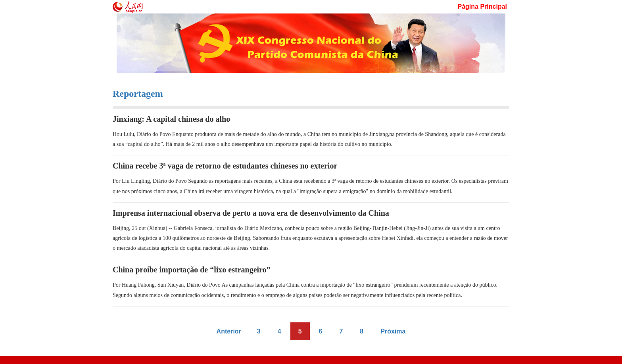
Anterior (229, 331)
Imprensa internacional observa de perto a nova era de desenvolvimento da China (251, 213)
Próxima (393, 331)
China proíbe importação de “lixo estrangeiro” (192, 270)
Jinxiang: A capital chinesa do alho (171, 119)
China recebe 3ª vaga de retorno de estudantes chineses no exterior (225, 166)
